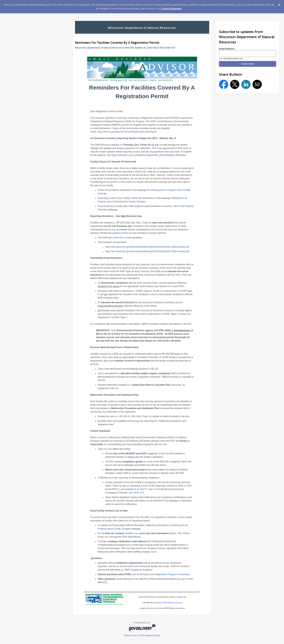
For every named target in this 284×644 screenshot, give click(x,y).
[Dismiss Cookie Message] (279, 4)
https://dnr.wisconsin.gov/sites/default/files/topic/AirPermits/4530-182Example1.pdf (147, 247)
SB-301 (187, 324)
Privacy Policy (130, 635)
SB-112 (114, 388)
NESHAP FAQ (161, 501)
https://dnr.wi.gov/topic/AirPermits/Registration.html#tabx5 (127, 132)
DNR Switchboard (131, 537)
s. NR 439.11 (123, 416)
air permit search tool (128, 566)
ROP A (182, 486)
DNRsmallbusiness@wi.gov (172, 603)
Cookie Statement (171, 8)
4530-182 (118, 238)
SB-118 (154, 369)
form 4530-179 (136, 493)
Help (158, 635)
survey (152, 608)
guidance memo (120, 233)
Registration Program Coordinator (172, 574)
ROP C (144, 489)
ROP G (115, 489)
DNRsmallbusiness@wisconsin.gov (168, 579)
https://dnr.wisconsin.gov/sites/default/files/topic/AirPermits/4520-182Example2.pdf (147, 251)
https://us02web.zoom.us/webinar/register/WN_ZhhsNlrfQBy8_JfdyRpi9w (148, 155)
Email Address (227, 49)
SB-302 (102, 380)
